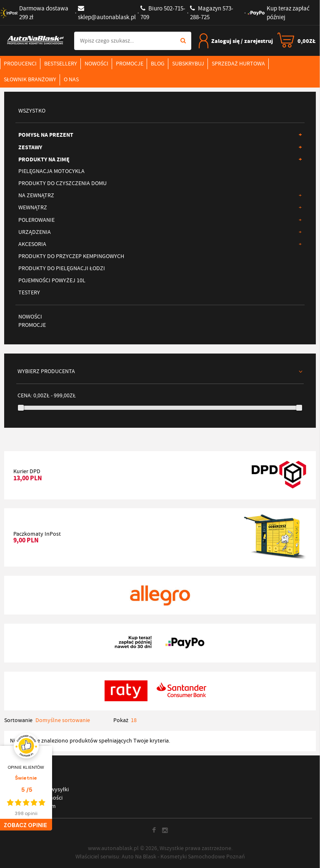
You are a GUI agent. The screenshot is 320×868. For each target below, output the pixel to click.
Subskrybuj (188, 64)
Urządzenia (160, 232)
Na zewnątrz (160, 196)
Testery (29, 292)
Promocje (130, 64)
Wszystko (32, 111)
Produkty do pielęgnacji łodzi (62, 268)
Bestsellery (61, 64)
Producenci (20, 64)
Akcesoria (160, 244)
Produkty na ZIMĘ (160, 159)
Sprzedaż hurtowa (238, 64)
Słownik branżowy (30, 79)
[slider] (21, 408)
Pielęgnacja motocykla (51, 171)
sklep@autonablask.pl (107, 13)
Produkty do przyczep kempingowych (71, 256)
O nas (71, 79)
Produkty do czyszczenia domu (62, 183)
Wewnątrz (160, 208)
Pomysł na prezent (160, 135)
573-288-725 (212, 13)
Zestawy (160, 147)
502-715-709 (163, 13)
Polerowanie (160, 220)
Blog (158, 64)
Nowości (96, 64)
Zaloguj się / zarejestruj (236, 41)
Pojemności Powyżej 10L (52, 280)
